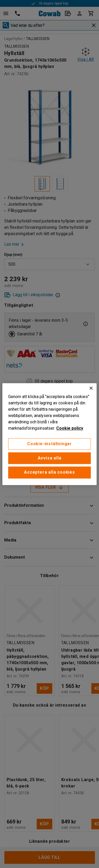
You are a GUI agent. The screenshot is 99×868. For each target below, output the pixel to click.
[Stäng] (91, 388)
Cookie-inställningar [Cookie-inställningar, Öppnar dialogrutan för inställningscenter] (49, 444)
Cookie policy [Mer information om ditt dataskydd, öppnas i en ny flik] (70, 428)
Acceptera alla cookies (49, 472)
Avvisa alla (50, 458)
